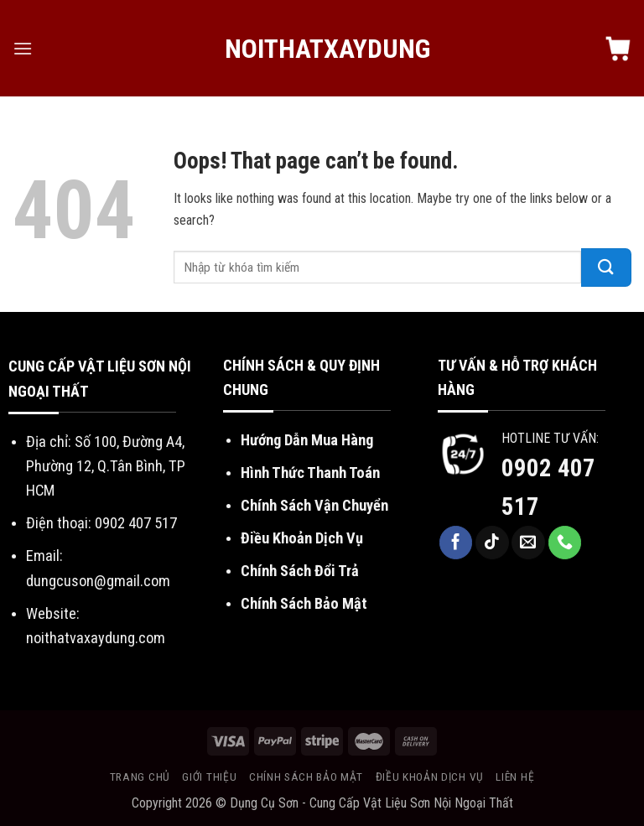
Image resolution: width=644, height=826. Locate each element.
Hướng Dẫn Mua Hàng (307, 440)
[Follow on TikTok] (492, 543)
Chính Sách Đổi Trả (300, 571)
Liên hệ (515, 777)
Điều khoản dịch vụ (430, 777)
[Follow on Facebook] (456, 543)
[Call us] (565, 543)
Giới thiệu (209, 777)
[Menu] (23, 48)
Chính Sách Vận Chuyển (314, 505)
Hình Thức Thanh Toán (310, 473)
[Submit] (606, 268)
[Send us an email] (528, 543)
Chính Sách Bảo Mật (304, 603)
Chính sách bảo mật (306, 777)
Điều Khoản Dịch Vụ (302, 538)
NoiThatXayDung (322, 49)
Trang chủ (140, 777)
